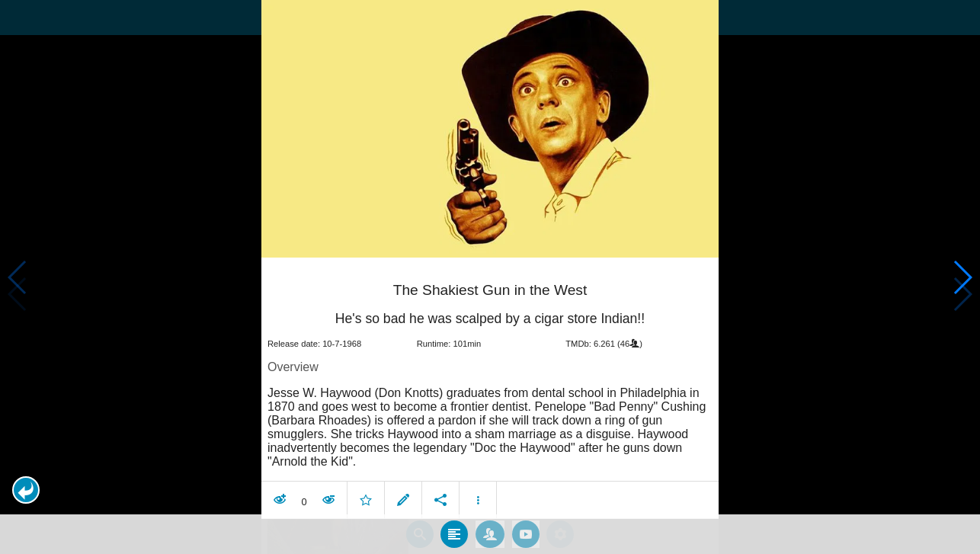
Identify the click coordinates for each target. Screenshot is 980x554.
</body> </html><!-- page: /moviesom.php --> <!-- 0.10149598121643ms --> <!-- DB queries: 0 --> (490, 277)
